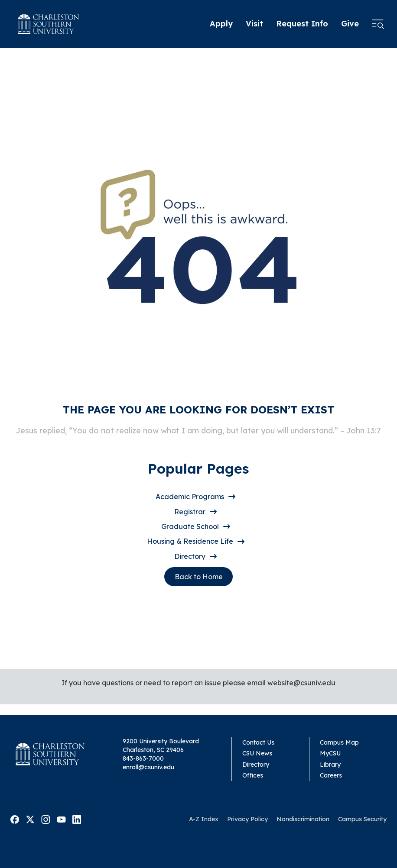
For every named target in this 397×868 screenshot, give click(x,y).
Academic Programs (190, 497)
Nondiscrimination (303, 819)
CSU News (257, 753)
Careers (331, 775)
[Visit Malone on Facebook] (15, 819)
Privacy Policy (247, 819)
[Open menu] (378, 24)
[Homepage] (48, 24)
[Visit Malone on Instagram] (46, 819)
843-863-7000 (143, 758)
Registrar (190, 512)
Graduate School (190, 526)
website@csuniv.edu (301, 683)
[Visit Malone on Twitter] (30, 819)
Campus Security (362, 819)
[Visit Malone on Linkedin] (77, 819)
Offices (253, 775)
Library (330, 765)
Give (350, 24)
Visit (254, 24)
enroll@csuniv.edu (148, 767)
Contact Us (258, 742)
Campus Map (339, 742)
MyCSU (330, 753)
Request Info (302, 24)
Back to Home (199, 577)
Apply (221, 24)
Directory (190, 556)
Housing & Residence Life (190, 541)
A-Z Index (204, 819)
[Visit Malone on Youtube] (61, 819)
